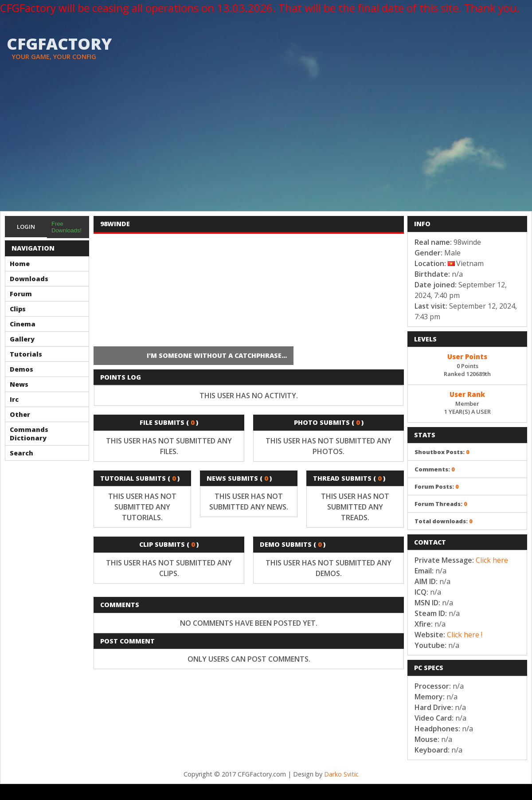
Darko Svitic (341, 774)
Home (20, 264)
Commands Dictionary (29, 434)
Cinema (23, 324)
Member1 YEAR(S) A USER (467, 402)
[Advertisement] (266, 145)
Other (20, 414)
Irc (14, 399)
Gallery (22, 339)
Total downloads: (444, 521)
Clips (18, 309)
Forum (21, 294)
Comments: (435, 469)
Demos (22, 369)
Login (26, 227)
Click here (492, 560)
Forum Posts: (437, 486)
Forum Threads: (441, 504)
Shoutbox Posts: (442, 452)
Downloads (29, 279)
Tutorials (26, 354)
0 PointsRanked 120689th (467, 365)
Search (22, 453)
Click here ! (465, 635)
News (19, 384)
